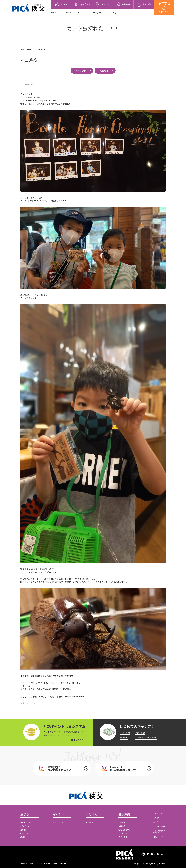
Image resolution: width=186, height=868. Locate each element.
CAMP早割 (24, 833)
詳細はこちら (77, 740)
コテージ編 (140, 733)
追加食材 (24, 830)
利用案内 (122, 826)
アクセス (54, 12)
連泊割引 (24, 837)
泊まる (25, 814)
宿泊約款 (64, 863)
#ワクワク (81, 71)
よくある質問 (68, 12)
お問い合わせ (83, 12)
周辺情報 (92, 814)
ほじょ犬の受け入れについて (159, 832)
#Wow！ (104, 71)
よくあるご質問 (159, 826)
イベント (59, 814)
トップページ (26, 49)
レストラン (123, 833)
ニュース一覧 (158, 813)
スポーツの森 (124, 837)
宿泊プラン (25, 826)
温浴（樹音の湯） (125, 830)
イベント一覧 (58, 822)
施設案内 (124, 814)
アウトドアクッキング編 (146, 737)
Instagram (97, 12)
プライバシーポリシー (49, 863)
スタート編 (125, 733)
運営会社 (34, 863)
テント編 (124, 737)
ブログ (155, 822)
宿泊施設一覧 (26, 822)
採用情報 (24, 863)
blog (114, 12)
